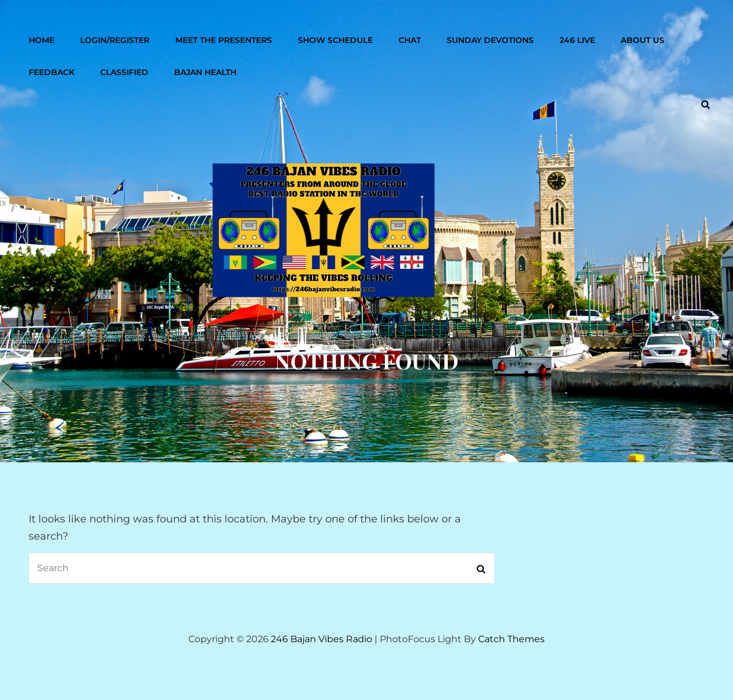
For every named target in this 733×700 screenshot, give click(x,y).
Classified (124, 72)
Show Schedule (335, 40)
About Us (643, 40)
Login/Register (115, 40)
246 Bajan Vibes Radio (322, 639)
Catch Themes (511, 639)
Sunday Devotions (490, 40)
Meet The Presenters (224, 40)
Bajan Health (205, 72)
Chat (410, 40)
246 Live (577, 40)
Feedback (52, 72)
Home (42, 40)
